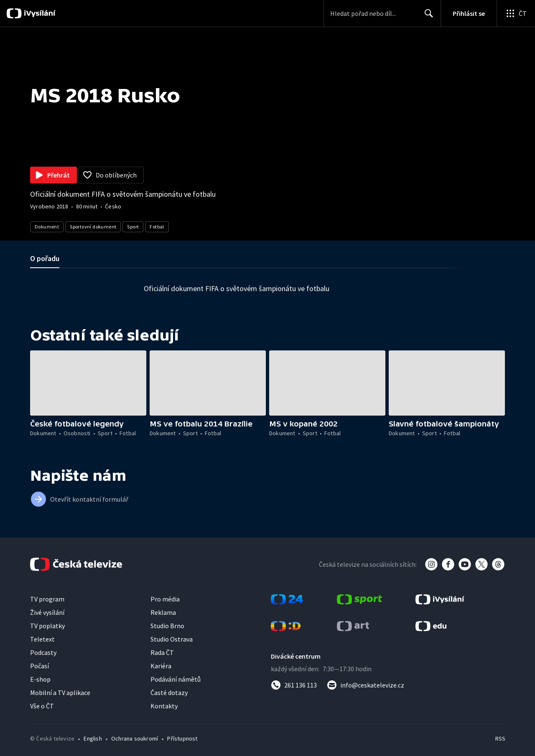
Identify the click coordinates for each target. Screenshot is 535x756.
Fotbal (157, 227)
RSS (500, 738)
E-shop (40, 679)
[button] (88, 383)
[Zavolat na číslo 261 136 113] (294, 685)
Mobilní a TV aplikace (60, 693)
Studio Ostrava (172, 639)
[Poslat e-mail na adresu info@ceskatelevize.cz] (366, 685)
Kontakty (164, 706)
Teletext (42, 639)
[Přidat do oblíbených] (111, 175)
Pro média (165, 599)
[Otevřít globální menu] (516, 13)
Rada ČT (162, 652)
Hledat (427, 17)
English (93, 738)
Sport (133, 227)
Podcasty (43, 652)
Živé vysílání (47, 612)
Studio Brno (167, 626)
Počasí (39, 666)
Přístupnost (182, 738)
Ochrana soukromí (135, 738)
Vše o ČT (42, 706)
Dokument (47, 227)
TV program (47, 599)
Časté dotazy (169, 693)
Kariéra (161, 666)
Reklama (163, 612)
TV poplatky (47, 626)
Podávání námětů (176, 679)
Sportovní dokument (93, 227)
